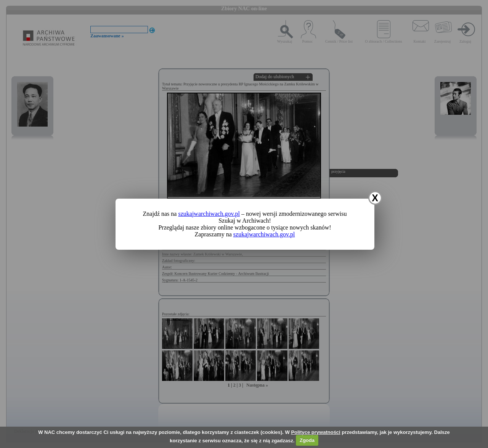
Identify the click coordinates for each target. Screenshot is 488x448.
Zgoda (307, 440)
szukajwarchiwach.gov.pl (209, 214)
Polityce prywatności (315, 432)
